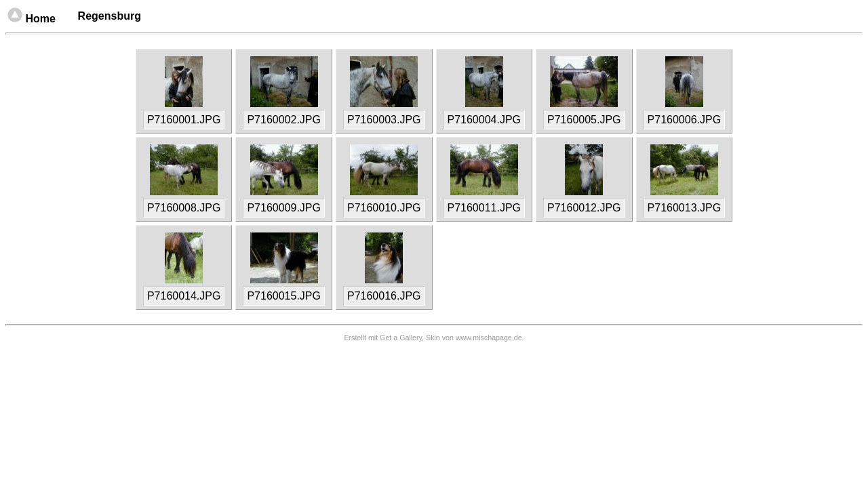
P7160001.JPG (184, 120)
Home (48, 19)
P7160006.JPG (685, 120)
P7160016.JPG (384, 296)
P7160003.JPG (384, 120)
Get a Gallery (401, 338)
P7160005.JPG (584, 120)
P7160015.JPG (284, 296)
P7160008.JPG (184, 208)
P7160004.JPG (485, 120)
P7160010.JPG (384, 208)
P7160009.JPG (284, 208)
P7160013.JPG (685, 208)
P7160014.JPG (184, 296)
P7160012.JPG (584, 208)
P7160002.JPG (284, 120)
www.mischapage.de (489, 338)
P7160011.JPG (485, 208)
